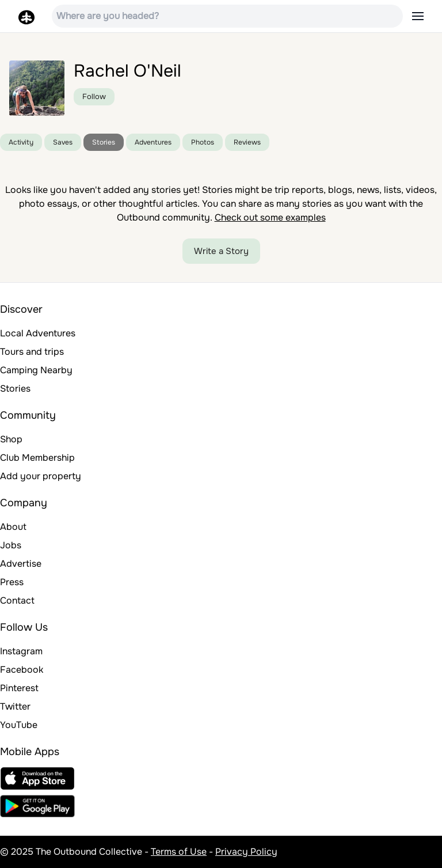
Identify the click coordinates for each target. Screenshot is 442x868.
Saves (63, 142)
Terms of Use (179, 852)
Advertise (21, 564)
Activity (21, 142)
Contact (17, 600)
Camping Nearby (36, 370)
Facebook (22, 670)
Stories (104, 142)
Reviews (247, 142)
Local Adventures (38, 333)
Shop (11, 439)
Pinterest (19, 688)
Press (12, 582)
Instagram (21, 651)
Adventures (153, 142)
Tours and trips (32, 352)
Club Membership (37, 458)
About (13, 527)
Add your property (41, 476)
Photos (203, 142)
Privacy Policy (246, 852)
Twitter (15, 706)
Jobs (11, 545)
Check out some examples (270, 217)
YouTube (19, 725)
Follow (94, 96)
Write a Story (221, 251)
